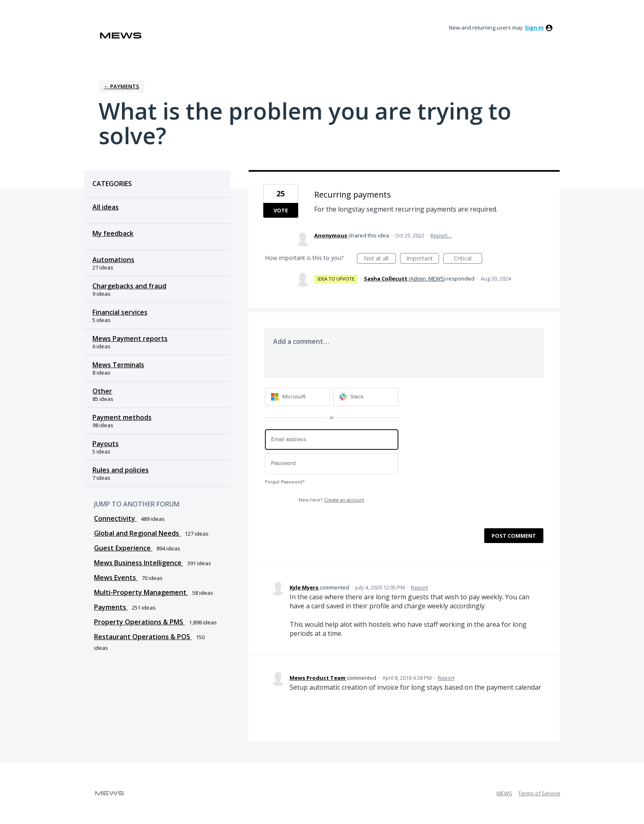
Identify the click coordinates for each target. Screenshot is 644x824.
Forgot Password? (285, 482)
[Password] (332, 464)
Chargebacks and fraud (129, 286)
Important (423, 259)
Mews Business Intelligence (139, 563)
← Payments (121, 86)
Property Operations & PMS (139, 622)
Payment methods (122, 417)
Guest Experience (123, 548)
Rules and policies (121, 470)
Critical (468, 259)
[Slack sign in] (366, 397)
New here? (331, 500)
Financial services (120, 312)
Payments (111, 607)
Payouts (106, 444)
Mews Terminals (118, 365)
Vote (281, 210)
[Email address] (332, 440)
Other (102, 391)
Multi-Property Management (141, 592)
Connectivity (115, 518)
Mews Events (116, 578)
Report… (441, 235)
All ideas (106, 207)
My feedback (113, 233)
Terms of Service (539, 793)
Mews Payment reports (130, 338)
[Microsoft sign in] (298, 397)
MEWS (504, 793)
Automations (113, 260)
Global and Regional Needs (137, 533)
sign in (534, 28)
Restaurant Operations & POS (143, 637)
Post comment (514, 536)
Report (420, 587)
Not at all (380, 259)
